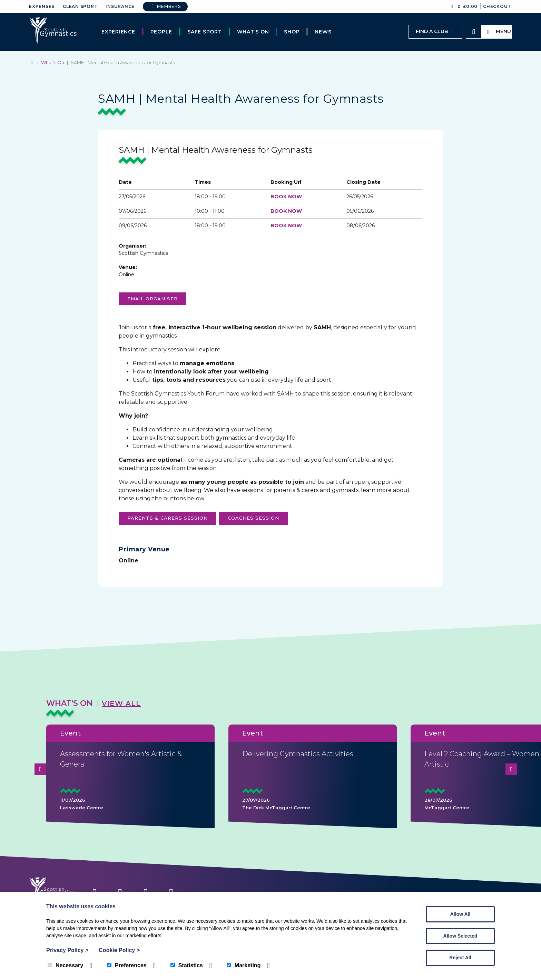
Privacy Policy (67, 950)
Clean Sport (80, 6)
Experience (118, 32)
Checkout (497, 6)
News (323, 32)
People (161, 32)
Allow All (460, 914)
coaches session (253, 518)
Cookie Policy (119, 950)
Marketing (244, 965)
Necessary (65, 965)
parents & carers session (168, 518)
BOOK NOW (286, 197)
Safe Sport (205, 32)
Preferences (127, 965)
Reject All (460, 958)
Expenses (42, 6)
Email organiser (153, 299)
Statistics (187, 965)
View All (121, 703)
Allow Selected (460, 936)
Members (165, 6)
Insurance (120, 6)
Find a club (435, 31)
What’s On (253, 32)
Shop (292, 32)
